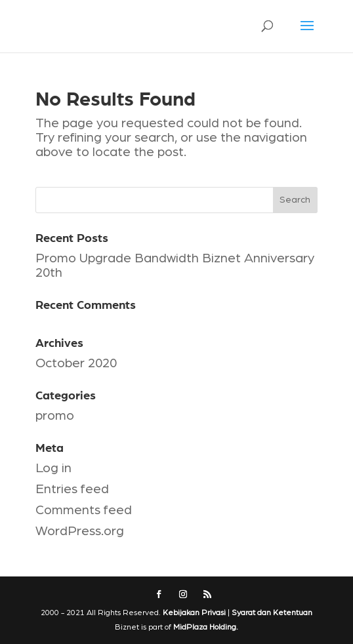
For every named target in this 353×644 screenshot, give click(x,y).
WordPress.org (80, 531)
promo (55, 416)
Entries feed (72, 489)
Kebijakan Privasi (194, 613)
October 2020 (76, 363)
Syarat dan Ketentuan (272, 613)
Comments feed (84, 510)
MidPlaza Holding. (206, 627)
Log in (53, 468)
